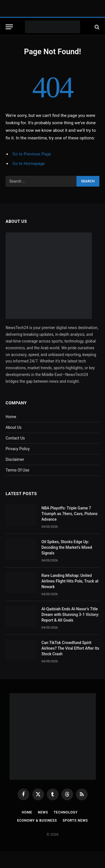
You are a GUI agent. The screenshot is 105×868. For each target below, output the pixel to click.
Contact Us (15, 438)
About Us (14, 427)
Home (11, 417)
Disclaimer (15, 459)
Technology (66, 812)
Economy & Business (37, 821)
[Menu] (9, 27)
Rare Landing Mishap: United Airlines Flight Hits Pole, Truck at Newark (70, 581)
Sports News (75, 821)
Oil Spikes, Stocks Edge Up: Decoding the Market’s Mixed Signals (67, 547)
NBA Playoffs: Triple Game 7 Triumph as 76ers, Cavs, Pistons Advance (70, 514)
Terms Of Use (17, 470)
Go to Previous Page (32, 154)
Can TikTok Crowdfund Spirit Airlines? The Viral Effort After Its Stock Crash (70, 648)
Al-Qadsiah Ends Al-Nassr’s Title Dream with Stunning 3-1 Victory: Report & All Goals (70, 615)
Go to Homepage (29, 164)
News (43, 812)
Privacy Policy (18, 449)
